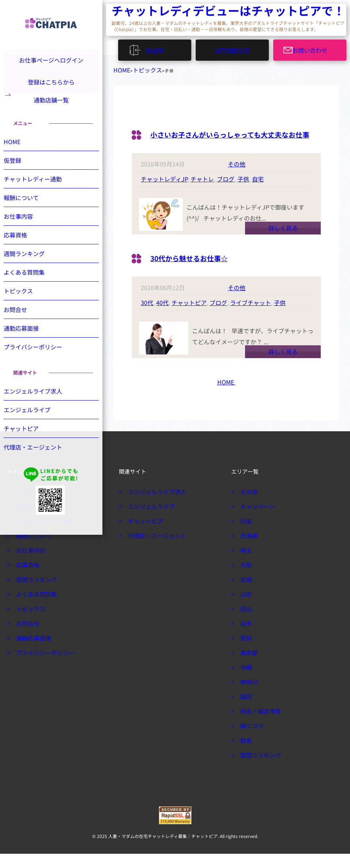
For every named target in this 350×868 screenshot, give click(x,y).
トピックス (140, 69)
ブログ (226, 193)
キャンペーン (255, 521)
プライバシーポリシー (39, 363)
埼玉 (245, 564)
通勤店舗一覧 (51, 109)
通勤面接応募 (232, 48)
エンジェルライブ (34, 426)
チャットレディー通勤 (39, 195)
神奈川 (248, 696)
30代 (147, 317)
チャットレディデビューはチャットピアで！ (155, 11)
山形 (245, 608)
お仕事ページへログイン (50, 59)
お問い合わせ (314, 48)
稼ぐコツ (250, 740)
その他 (237, 178)
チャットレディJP (164, 193)
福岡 (245, 711)
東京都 (248, 667)
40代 (162, 317)
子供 (243, 193)
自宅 (258, 193)
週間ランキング (31, 270)
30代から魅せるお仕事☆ (199, 271)
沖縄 (245, 681)
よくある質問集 (31, 289)
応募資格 (23, 251)
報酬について (29, 214)
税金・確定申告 (258, 725)
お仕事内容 (26, 233)
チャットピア (189, 317)
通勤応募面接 (29, 345)
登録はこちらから (51, 84)
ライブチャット (251, 317)
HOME (120, 69)
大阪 (245, 579)
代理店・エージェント (39, 463)
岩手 (245, 638)
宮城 (245, 594)
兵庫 (245, 535)
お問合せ (23, 326)
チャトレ (202, 193)
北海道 (248, 550)
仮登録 (158, 48)
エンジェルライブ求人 (39, 407)
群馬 (245, 755)
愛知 (245, 652)
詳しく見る (283, 242)
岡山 (245, 623)
